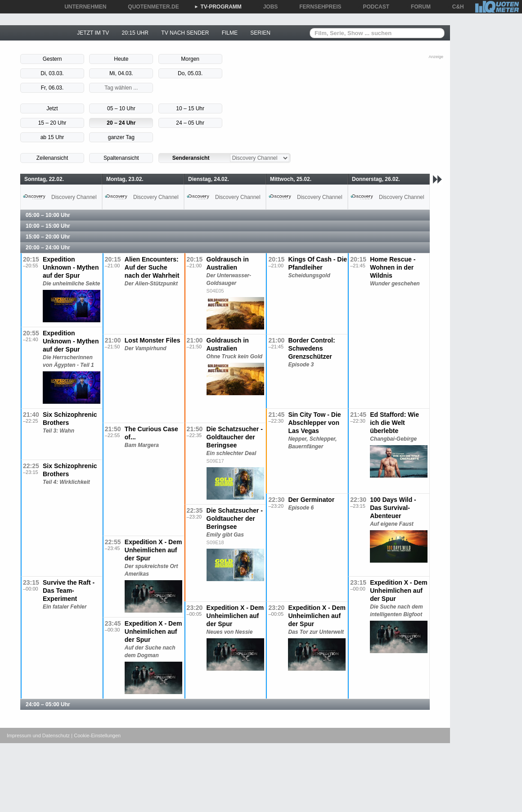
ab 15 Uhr (52, 137)
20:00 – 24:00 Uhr (48, 248)
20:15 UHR (135, 33)
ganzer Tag (121, 137)
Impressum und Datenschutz (38, 735)
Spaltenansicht (121, 158)
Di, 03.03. (52, 73)
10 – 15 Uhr (190, 108)
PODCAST (373, 7)
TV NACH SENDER (185, 33)
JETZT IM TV (93, 33)
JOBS (268, 7)
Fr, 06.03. (52, 88)
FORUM (418, 7)
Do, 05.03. (190, 73)
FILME (230, 33)
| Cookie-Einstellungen (96, 735)
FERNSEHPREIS (317, 7)
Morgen (190, 59)
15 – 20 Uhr (52, 123)
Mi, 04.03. (121, 73)
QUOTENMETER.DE (150, 7)
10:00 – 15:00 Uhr (48, 226)
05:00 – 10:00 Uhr (48, 215)
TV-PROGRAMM (218, 7)
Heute (121, 59)
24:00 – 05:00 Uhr (48, 704)
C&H (455, 7)
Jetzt (52, 108)
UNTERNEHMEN (82, 7)
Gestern (52, 59)
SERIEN (260, 33)
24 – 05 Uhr (190, 123)
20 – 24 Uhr (121, 123)
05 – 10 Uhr (121, 108)
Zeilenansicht (52, 158)
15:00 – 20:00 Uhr (48, 237)
